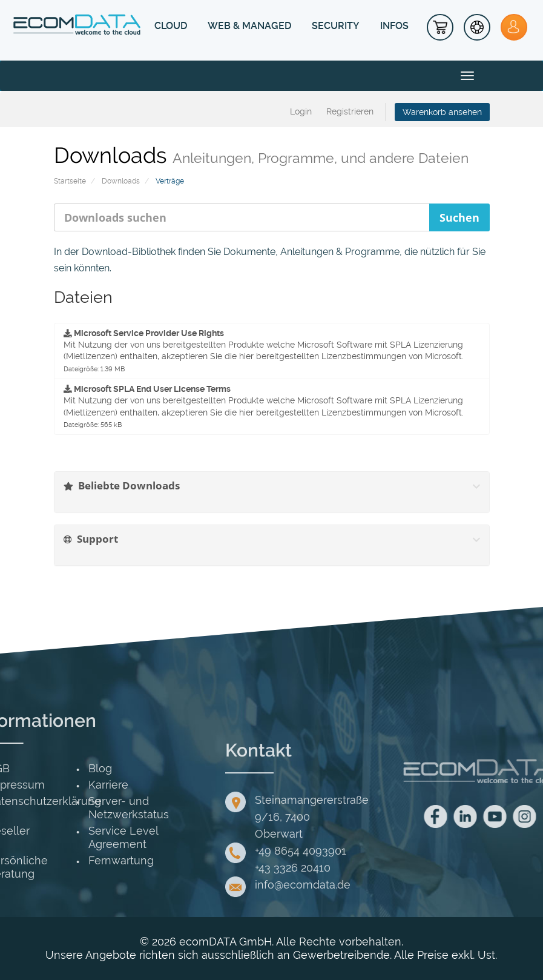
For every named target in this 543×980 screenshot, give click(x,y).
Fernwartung (50, 860)
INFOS (394, 26)
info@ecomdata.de (303, 940)
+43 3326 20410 (293, 923)
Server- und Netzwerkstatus (57, 808)
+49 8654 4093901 (301, 906)
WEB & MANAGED (249, 26)
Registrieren (350, 111)
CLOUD (171, 26)
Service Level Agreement (52, 837)
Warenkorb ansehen (442, 112)
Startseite (70, 181)
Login (301, 111)
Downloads (121, 181)
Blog (29, 768)
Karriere (37, 785)
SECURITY (336, 26)
